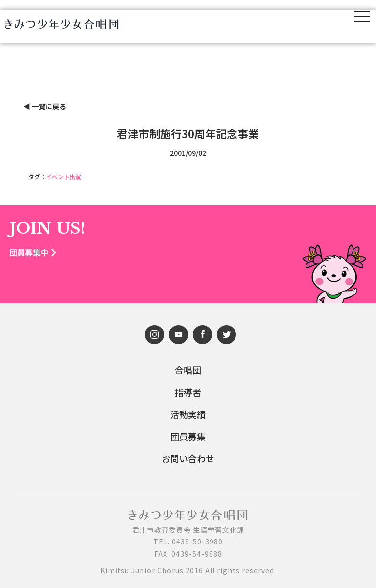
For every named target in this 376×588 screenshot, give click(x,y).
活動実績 (188, 414)
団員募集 (188, 436)
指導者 (188, 392)
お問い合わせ (188, 459)
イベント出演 (64, 176)
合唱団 (188, 370)
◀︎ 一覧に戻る (45, 106)
